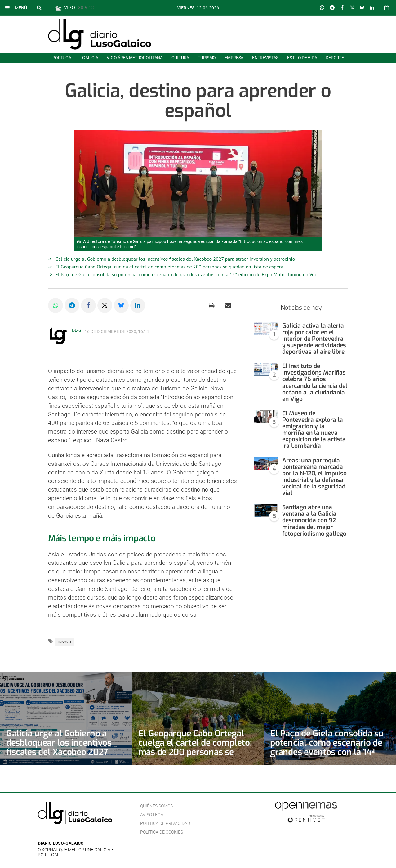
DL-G (77, 330)
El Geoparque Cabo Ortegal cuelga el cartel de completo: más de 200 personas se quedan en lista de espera (169, 267)
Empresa (234, 58)
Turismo (207, 58)
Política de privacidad (165, 823)
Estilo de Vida (302, 58)
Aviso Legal (153, 815)
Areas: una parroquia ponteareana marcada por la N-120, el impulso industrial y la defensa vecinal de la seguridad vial (314, 477)
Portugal (63, 58)
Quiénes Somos (156, 806)
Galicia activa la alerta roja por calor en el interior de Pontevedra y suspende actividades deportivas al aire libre (314, 339)
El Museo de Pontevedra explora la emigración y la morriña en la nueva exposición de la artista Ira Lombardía (314, 430)
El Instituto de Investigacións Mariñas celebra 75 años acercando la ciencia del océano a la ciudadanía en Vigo (315, 382)
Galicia (90, 58)
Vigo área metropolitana (135, 58)
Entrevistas (265, 58)
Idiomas (65, 642)
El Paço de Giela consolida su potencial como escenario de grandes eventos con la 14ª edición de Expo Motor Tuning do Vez (186, 274)
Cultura (180, 58)
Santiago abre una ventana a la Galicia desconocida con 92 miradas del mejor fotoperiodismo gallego (314, 520)
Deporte (335, 58)
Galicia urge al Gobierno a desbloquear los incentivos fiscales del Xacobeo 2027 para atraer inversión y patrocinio (175, 259)
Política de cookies (162, 832)
